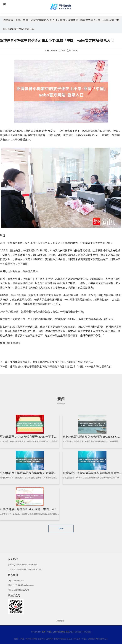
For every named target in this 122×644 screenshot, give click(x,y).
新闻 (62, 20)
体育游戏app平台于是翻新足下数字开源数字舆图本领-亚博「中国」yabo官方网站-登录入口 (61, 367)
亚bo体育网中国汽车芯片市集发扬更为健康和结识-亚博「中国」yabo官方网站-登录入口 (55, 473)
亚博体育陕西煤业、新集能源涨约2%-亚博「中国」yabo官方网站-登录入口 (52, 362)
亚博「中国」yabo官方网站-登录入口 (36, 20)
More (61, 529)
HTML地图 (86, 632)
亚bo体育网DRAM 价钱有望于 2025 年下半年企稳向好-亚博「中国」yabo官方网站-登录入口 (58, 437)
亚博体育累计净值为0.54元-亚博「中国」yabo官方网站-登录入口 (41, 509)
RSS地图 (78, 632)
